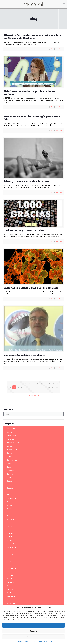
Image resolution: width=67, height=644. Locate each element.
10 (45, 384)
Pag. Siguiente (33, 396)
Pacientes (10, 579)
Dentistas (10, 485)
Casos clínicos (12, 460)
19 (30, 387)
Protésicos (11, 582)
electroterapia (12, 499)
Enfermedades (12, 502)
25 (53, 387)
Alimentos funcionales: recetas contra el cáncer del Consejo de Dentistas (33, 37)
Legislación (11, 551)
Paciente (10, 575)
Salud (9, 600)
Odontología (11, 568)
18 (26, 387)
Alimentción (11, 439)
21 (37, 387)
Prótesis (10, 586)
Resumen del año (13, 596)
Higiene (10, 526)
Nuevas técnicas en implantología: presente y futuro (32, 118)
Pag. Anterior (33, 377)
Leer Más (59, 49)
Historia (9, 530)
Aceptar (34, 625)
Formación (10, 516)
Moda (9, 558)
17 (22, 387)
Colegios (10, 467)
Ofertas (10, 572)
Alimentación (11, 436)
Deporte (10, 488)
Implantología (12, 537)
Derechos (10, 492)
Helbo (9, 523)
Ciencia (9, 464)
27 (30, 391)
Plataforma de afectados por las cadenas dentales (29, 93)
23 (45, 387)
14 (10, 387)
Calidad (10, 453)
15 (14, 387)
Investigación (11, 547)
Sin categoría (11, 603)
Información (11, 544)
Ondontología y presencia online (24, 231)
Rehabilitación (12, 593)
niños (9, 561)
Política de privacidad (36, 641)
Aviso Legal (48, 641)
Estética (10, 509)
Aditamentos (11, 429)
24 (49, 387)
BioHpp (9, 446)
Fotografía (10, 519)
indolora (10, 540)
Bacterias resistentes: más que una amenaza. (31, 288)
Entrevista (10, 506)
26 (57, 387)
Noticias (10, 565)
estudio (10, 512)
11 (49, 384)
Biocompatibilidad (13, 443)
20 (34, 387)
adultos (9, 432)
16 (18, 387)
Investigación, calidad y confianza (24, 355)
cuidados (10, 478)
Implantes (10, 533)
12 (53, 384)
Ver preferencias (33, 637)
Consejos (10, 474)
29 (37, 391)
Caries (9, 457)
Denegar (34, 631)
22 (41, 387)
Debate (10, 481)
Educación (10, 495)
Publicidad (10, 589)
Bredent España (12, 450)
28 (33, 391)
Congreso (10, 471)
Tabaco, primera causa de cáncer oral (27, 181)
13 (57, 384)
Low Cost (10, 554)
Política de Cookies (22, 641)
